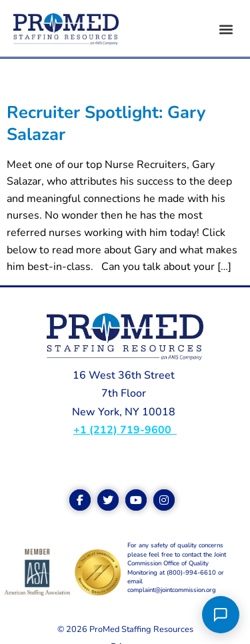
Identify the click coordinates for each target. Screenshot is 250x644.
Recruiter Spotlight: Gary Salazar (106, 123)
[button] (226, 29)
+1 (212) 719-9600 (124, 430)
